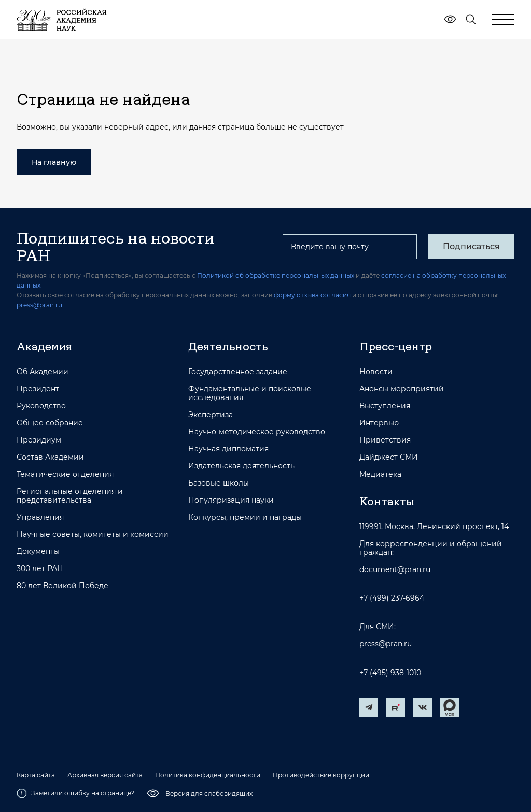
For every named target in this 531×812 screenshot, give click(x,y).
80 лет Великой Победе (62, 586)
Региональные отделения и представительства (70, 496)
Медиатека (380, 474)
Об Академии (43, 372)
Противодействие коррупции (321, 775)
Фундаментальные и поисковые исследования (250, 393)
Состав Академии (50, 457)
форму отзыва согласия (312, 295)
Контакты (387, 501)
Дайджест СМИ (389, 457)
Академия (44, 346)
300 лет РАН (40, 569)
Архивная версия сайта (105, 775)
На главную (54, 162)
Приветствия (385, 440)
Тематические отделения (65, 474)
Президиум (39, 440)
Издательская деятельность (241, 466)
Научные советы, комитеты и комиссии (93, 535)
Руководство (41, 406)
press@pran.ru (39, 305)
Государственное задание (238, 372)
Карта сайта (36, 775)
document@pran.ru (395, 570)
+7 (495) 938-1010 (390, 673)
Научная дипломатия (228, 449)
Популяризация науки (231, 500)
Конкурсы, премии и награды (245, 517)
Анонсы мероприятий (402, 389)
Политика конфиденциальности (208, 775)
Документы (38, 552)
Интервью (379, 423)
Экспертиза (211, 415)
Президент (38, 389)
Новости (376, 372)
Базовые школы (219, 483)
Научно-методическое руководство (257, 432)
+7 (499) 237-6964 (392, 598)
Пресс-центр (396, 346)
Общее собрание (50, 423)
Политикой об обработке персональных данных (276, 275)
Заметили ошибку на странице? (75, 793)
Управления (40, 517)
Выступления (385, 406)
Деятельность (228, 346)
